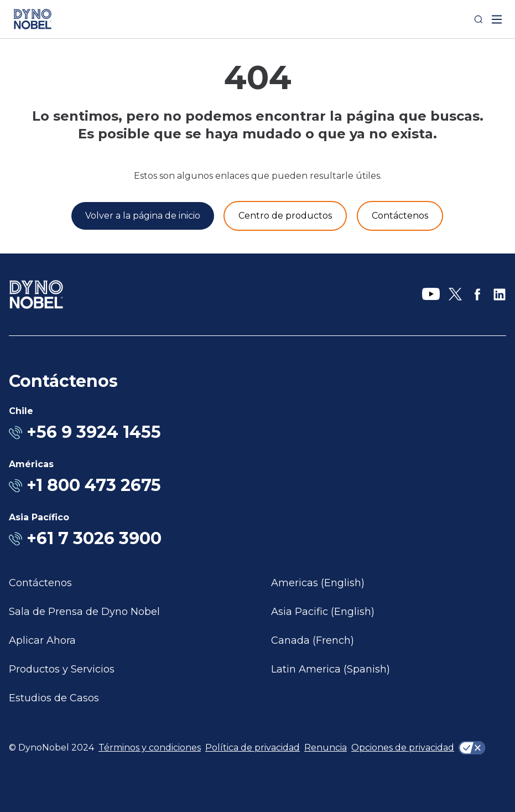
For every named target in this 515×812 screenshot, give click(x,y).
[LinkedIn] (500, 294)
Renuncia (326, 748)
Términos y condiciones (150, 748)
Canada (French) (313, 640)
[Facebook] (477, 294)
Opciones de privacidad (403, 748)
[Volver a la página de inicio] (143, 216)
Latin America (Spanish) (331, 669)
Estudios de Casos (54, 698)
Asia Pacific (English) (323, 612)
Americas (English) (318, 583)
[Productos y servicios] (285, 216)
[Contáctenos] (400, 216)
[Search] (478, 19)
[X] (455, 294)
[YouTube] (431, 294)
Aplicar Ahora (42, 640)
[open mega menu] (497, 19)
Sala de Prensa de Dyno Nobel (84, 612)
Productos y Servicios (62, 669)
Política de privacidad (253, 748)
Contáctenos (40, 583)
